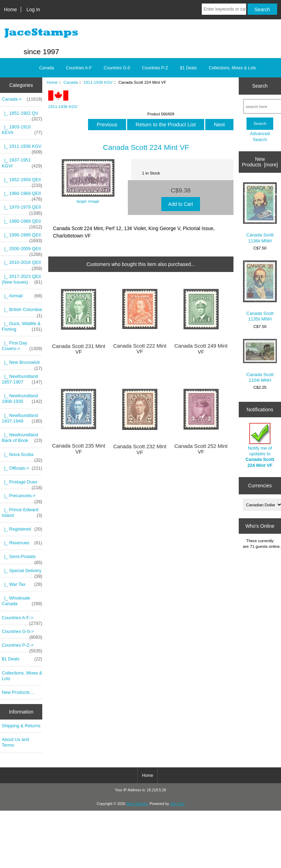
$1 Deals (188, 68)
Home (10, 9)
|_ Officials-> (22, 468)
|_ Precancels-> (22, 498)
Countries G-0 (117, 68)
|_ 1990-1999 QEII (22, 237)
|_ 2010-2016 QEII (22, 264)
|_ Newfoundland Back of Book (22, 438)
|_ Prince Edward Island (22, 513)
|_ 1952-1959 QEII (22, 182)
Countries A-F (79, 68)
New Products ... (18, 692)
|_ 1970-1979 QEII (22, 209)
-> (22, 99)
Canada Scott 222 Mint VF (140, 349)
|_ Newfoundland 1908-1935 (22, 399)
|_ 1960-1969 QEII (22, 195)
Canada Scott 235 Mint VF (79, 449)
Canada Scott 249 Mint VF (201, 349)
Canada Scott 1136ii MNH (260, 213)
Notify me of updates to (260, 445)
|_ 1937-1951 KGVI (22, 163)
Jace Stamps (137, 804)
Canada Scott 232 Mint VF (140, 449)
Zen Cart (177, 804)
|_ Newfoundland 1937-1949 (22, 418)
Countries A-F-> (22, 620)
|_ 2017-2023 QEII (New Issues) (22, 279)
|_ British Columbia (22, 311)
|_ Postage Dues (22, 484)
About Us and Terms (15, 742)
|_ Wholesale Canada (22, 601)
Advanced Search (260, 136)
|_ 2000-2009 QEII (22, 251)
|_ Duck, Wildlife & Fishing (22, 327)
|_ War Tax (22, 584)
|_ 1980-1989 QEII (22, 223)
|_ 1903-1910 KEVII (22, 130)
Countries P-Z (155, 68)
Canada (71, 82)
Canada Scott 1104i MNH (260, 361)
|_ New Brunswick (22, 364)
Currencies (260, 486)
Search (260, 86)
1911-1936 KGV (98, 82)
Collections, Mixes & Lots (232, 68)
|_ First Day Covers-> (22, 346)
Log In (33, 9)
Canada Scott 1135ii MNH (260, 291)
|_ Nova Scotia (22, 456)
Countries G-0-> (22, 633)
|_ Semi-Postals (22, 558)
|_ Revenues (22, 543)
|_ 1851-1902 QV (22, 115)
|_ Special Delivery (22, 572)
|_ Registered (22, 529)
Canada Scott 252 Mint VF (201, 449)
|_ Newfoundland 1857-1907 (22, 379)
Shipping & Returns (21, 726)
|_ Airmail (22, 296)
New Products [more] (260, 162)
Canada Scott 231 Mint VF (79, 349)
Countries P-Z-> (22, 647)
